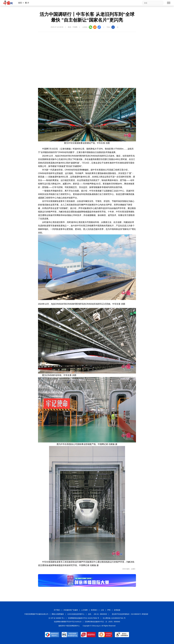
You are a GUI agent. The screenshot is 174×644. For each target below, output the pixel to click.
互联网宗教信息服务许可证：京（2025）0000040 (102, 622)
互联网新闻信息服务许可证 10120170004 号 (84, 618)
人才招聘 (84, 610)
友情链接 (117, 610)
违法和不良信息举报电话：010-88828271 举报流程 (130, 614)
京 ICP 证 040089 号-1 (56, 618)
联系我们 (94, 610)
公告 (102, 610)
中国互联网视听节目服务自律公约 (36, 614)
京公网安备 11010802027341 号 (114, 618)
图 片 (27, 3)
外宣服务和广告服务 (71, 610)
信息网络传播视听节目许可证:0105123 (68, 622)
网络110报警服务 (58, 614)
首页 (20, 3)
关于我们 (57, 610)
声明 (109, 610)
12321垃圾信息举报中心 (76, 614)
